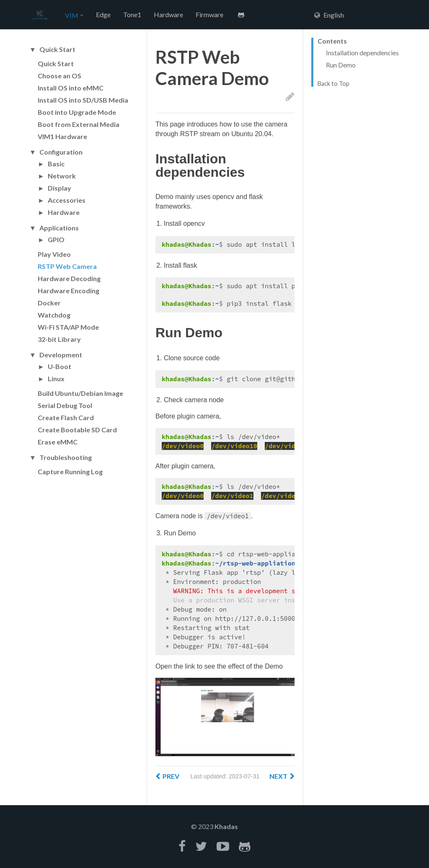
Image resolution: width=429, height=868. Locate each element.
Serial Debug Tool (65, 405)
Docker (49, 303)
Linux (56, 379)
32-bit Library (59, 339)
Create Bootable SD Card (77, 430)
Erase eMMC (58, 442)
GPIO (56, 240)
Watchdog (54, 315)
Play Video (54, 254)
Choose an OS (59, 76)
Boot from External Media (79, 124)
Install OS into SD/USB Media (83, 100)
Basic (56, 164)
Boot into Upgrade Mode (77, 112)
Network (62, 176)
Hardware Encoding (68, 291)
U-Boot (59, 367)
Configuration (61, 152)
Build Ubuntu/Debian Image (80, 393)
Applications (59, 228)
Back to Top (333, 84)
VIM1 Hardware (62, 136)
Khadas (226, 826)
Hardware (168, 14)
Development (61, 355)
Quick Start (57, 49)
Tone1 (132, 14)
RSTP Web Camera (67, 266)
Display (59, 188)
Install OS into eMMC (71, 88)
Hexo (40, 15)
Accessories (67, 200)
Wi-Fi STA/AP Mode (68, 327)
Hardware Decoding (69, 278)
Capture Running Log (70, 471)
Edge (103, 14)
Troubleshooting (66, 457)
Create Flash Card (66, 417)
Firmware (209, 14)
